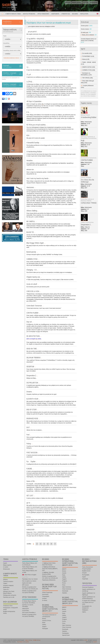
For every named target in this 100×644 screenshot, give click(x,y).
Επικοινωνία (94, 3)
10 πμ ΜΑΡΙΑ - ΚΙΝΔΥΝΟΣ (35, 39)
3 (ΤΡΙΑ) (29, 82)
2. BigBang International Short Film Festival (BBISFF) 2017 (50, 569)
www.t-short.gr (29, 640)
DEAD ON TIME (32, 349)
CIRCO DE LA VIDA (33, 291)
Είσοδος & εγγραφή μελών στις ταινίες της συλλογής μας (30, 588)
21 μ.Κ (29, 75)
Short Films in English (97, 14)
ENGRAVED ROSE (32, 419)
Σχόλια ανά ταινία (27, 583)
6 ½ (28, 112)
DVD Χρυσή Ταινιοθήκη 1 (29, 613)
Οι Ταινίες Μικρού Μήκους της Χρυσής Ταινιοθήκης (29, 602)
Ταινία (5, 36)
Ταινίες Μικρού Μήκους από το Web (30, 572)
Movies (44, 619)
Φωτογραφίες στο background (87, 607)
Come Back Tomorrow (34, 306)
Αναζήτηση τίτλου (8, 606)
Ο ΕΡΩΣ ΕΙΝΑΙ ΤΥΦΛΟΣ (89, 203)
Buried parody (31, 252)
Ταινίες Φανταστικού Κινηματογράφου (88, 568)
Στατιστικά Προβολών (88, 587)
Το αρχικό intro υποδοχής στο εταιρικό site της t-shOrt (89, 602)
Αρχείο (84, 577)
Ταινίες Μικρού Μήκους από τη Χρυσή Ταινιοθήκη (30, 568)
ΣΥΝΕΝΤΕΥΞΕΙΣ (66, 14)
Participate (45, 629)
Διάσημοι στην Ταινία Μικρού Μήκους (9, 592)
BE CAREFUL (31, 221)
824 (28, 135)
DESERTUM (30, 367)
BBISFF (64, 569)
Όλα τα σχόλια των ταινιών (29, 581)
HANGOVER (30, 530)
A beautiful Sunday (33, 143)
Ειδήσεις (68, 3)
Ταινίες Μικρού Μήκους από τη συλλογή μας (30, 564)
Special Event (66, 635)
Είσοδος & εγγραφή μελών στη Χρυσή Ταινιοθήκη (29, 592)
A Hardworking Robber (34, 152)
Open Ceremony (67, 587)
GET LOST (30, 496)
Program (64, 581)
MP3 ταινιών (25, 585)
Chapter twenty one (33, 277)
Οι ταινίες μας (84, 32)
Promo (64, 583)
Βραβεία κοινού (86, 571)
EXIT (28, 427)
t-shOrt (85, 640)
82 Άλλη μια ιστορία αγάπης (36, 125)
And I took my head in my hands (37, 178)
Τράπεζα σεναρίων (8, 581)
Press (64, 585)
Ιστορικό (44, 598)
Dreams (29, 392)
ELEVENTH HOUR (32, 399)
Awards (64, 573)
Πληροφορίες (46, 596)
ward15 (95, 642)
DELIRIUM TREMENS (33, 358)
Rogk (83, 140)
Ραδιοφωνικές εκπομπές (10, 595)
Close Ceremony (67, 589)
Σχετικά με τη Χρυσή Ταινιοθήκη (28, 606)
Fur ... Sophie (31, 462)
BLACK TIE (30, 232)
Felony (29, 444)
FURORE (29, 469)
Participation (65, 633)
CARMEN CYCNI (32, 259)
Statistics (65, 593)
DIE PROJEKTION (32, 383)
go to (28, 503)
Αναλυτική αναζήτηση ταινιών (11, 58)
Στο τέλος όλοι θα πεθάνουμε (87, 181)
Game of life (31, 481)
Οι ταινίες (45, 600)
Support (44, 627)
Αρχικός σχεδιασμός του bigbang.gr (89, 594)
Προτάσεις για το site (9, 597)
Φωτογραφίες (86, 575)
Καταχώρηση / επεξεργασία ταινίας (10, 609)
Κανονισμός (45, 594)
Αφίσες (84, 612)
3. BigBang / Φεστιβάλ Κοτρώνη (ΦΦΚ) (48, 573)
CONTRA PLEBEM (32, 313)
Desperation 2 (31, 376)
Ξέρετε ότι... (6, 589)
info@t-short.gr (37, 640)
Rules (44, 623)
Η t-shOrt (86, 3)
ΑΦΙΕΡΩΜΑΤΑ (55, 14)
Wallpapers (85, 610)
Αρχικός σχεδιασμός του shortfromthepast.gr (89, 598)
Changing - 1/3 (31, 270)
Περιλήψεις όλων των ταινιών (30, 579)
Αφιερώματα (25, 609)
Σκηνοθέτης (6, 43)
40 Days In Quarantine (34, 101)
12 (27, 67)
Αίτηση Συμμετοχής (47, 592)
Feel (28, 435)
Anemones (30, 187)
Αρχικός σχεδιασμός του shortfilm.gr (89, 590)
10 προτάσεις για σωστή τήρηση (38, 53)
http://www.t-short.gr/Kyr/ (23, 642)
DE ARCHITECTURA (33, 336)
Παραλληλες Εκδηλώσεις (49, 580)
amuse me (30, 169)
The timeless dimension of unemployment (49, 616)
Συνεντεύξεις (26, 611)
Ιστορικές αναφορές (8, 585)
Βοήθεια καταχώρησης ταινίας (9, 612)
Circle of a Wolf (32, 284)
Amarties (30, 161)
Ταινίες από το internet (88, 35)
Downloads (65, 591)
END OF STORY (32, 410)
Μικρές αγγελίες (77, 3)
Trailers (5, 583)
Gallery (44, 625)
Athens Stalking (32, 211)
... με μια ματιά (31, 32)
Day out (29, 322)
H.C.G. (29, 517)
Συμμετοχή (85, 579)
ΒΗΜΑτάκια (6, 587)
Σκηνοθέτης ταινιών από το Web (12, 50)
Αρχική (2, 14)
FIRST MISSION (32, 453)
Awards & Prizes (47, 621)
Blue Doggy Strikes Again (35, 243)
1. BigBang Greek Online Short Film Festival (49, 564)
